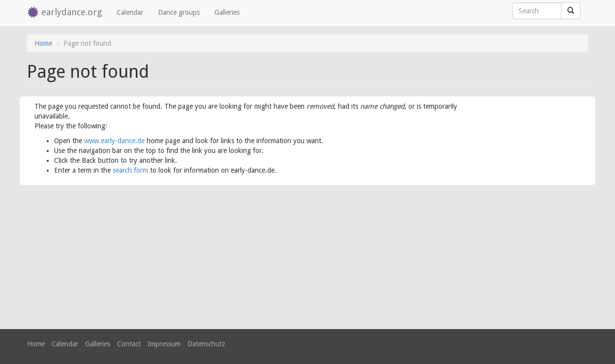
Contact (129, 344)
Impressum (164, 344)
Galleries (227, 12)
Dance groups (179, 12)
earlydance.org (72, 12)
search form (130, 170)
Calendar (130, 12)
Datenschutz (206, 344)
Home (43, 43)
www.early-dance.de (114, 141)
